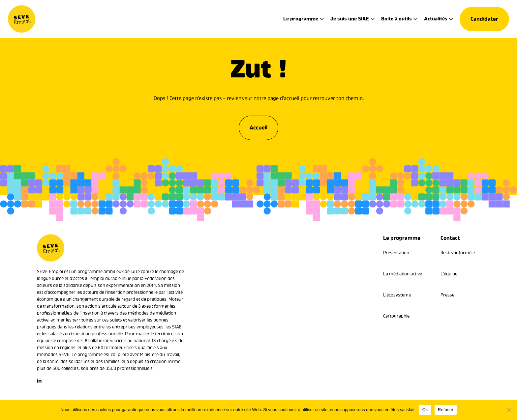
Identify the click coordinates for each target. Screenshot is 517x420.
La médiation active (403, 274)
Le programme (301, 19)
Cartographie (396, 316)
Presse (447, 295)
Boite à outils (396, 19)
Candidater (484, 19)
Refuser (446, 410)
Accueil (258, 126)
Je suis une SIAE (350, 19)
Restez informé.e (458, 253)
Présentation (396, 253)
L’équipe (449, 274)
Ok (425, 410)
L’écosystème (397, 295)
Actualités (436, 19)
